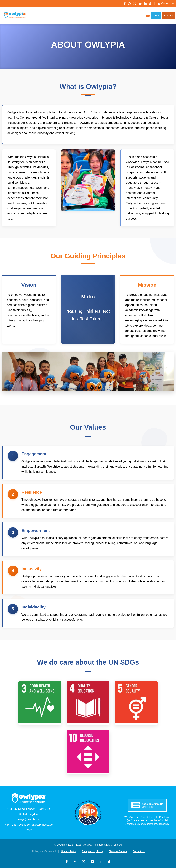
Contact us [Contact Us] (166, 4)
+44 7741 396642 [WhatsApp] (16, 825)
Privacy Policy (69, 851)
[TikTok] (150, 4)
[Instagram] (129, 4)
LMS (156, 15)
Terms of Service (118, 851)
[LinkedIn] (145, 4)
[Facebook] (125, 4)
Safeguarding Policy (93, 851)
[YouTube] (140, 4)
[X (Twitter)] (135, 4)
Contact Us (139, 851)
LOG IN (168, 15)
